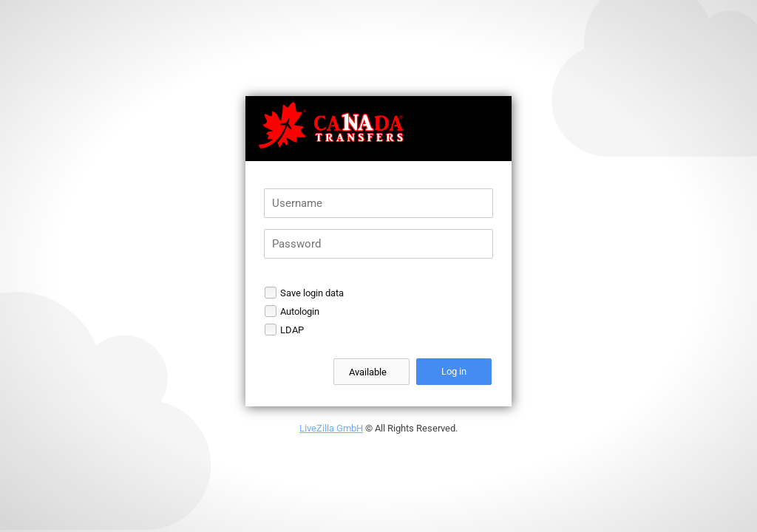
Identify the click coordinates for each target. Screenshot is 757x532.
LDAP (292, 330)
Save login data (312, 293)
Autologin (300, 311)
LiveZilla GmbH (331, 428)
